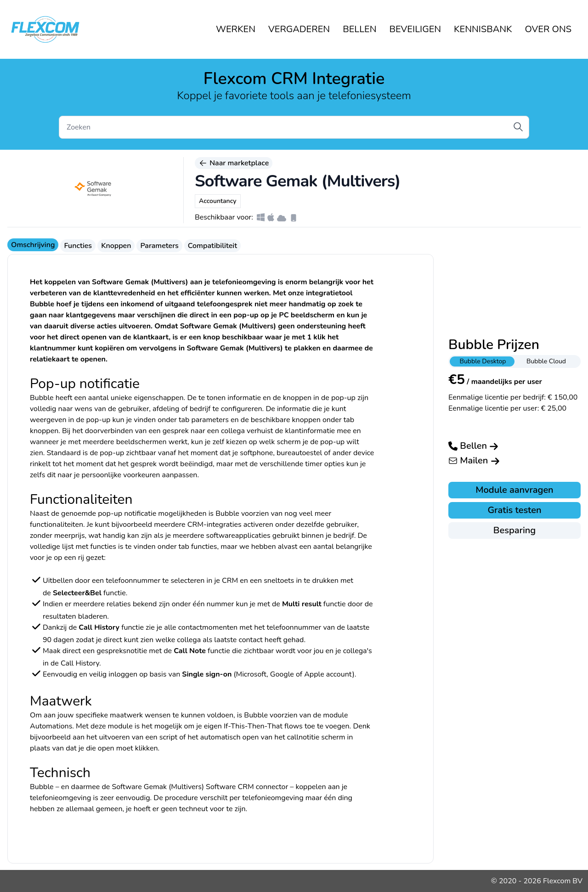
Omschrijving (33, 245)
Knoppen (116, 246)
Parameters (159, 246)
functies (204, 547)
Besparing (514, 530)
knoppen (44, 431)
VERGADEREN (299, 29)
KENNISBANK (483, 29)
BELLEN (359, 29)
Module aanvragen (514, 490)
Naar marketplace (234, 163)
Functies (78, 246)
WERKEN (236, 29)
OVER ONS (548, 29)
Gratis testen (514, 510)
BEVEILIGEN (416, 29)
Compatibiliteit (212, 246)
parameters (210, 420)
